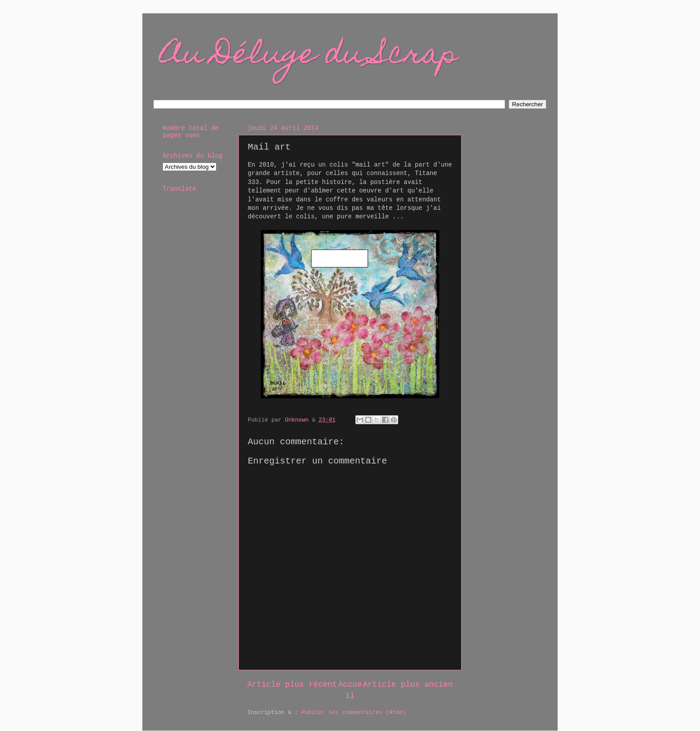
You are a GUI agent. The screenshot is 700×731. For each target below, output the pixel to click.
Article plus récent (292, 685)
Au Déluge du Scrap (309, 56)
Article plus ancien (408, 685)
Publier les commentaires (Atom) (354, 713)
